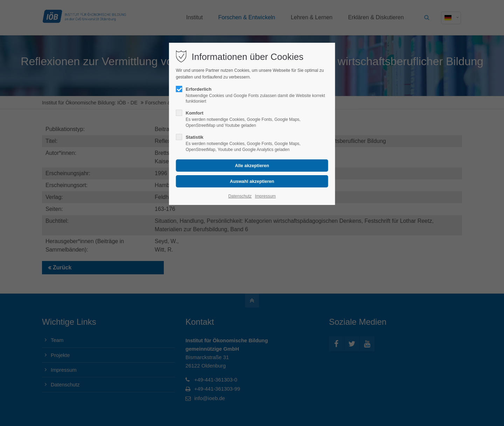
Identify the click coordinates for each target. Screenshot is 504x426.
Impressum (265, 196)
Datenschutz (240, 196)
